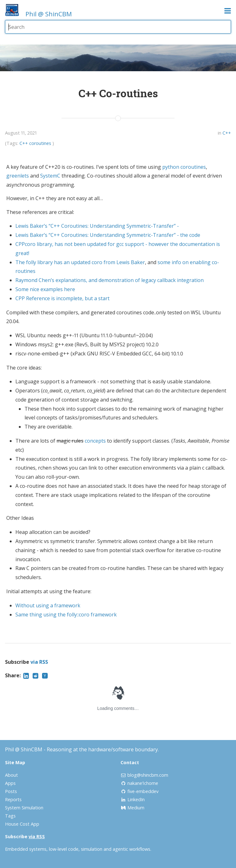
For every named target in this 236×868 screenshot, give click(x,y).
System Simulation (24, 808)
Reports (13, 799)
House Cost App (22, 824)
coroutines (40, 143)
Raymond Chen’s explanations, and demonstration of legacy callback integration (110, 280)
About (11, 775)
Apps (10, 783)
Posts (11, 791)
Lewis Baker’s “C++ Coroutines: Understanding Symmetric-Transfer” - (97, 226)
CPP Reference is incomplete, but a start (62, 298)
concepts (95, 441)
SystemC (50, 176)
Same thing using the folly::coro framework (66, 615)
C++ (227, 133)
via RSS (39, 662)
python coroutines (184, 167)
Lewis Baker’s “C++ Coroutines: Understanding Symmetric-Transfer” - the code (108, 235)
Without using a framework (48, 605)
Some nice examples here (45, 289)
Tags (10, 816)
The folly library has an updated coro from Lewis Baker (80, 262)
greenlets (18, 176)
